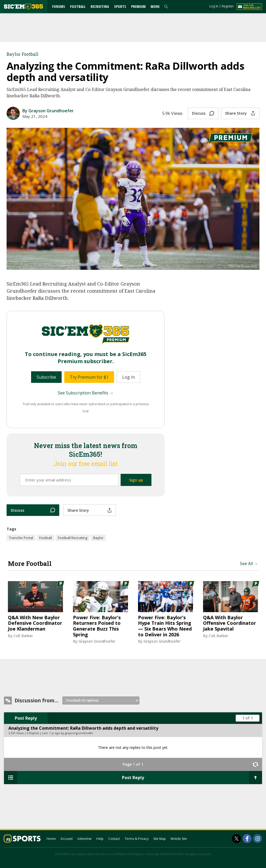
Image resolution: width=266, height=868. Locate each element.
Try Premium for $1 (89, 377)
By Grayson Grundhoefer (48, 111)
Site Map (160, 839)
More (155, 6)
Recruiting (100, 6)
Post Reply (26, 718)
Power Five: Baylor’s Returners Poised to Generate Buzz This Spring (97, 626)
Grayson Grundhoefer (97, 641)
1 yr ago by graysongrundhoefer (71, 733)
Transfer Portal (21, 538)
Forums (59, 6)
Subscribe (46, 377)
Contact (114, 839)
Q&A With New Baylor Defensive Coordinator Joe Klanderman (35, 623)
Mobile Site (179, 839)
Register (228, 6)
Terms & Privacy (137, 839)
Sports (120, 6)
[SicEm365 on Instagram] (258, 839)
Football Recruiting (73, 538)
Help (100, 839)
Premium (138, 6)
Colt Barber (23, 636)
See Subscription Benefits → (86, 393)
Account (67, 839)
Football (78, 6)
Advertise (85, 839)
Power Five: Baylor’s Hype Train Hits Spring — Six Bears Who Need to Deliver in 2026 (165, 626)
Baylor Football (23, 54)
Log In (214, 6)
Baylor (98, 538)
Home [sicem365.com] (51, 839)
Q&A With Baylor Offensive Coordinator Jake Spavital (230, 623)
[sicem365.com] (23, 6)
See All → (249, 564)
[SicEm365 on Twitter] (237, 839)
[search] (167, 6)
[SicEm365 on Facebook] (247, 839)
